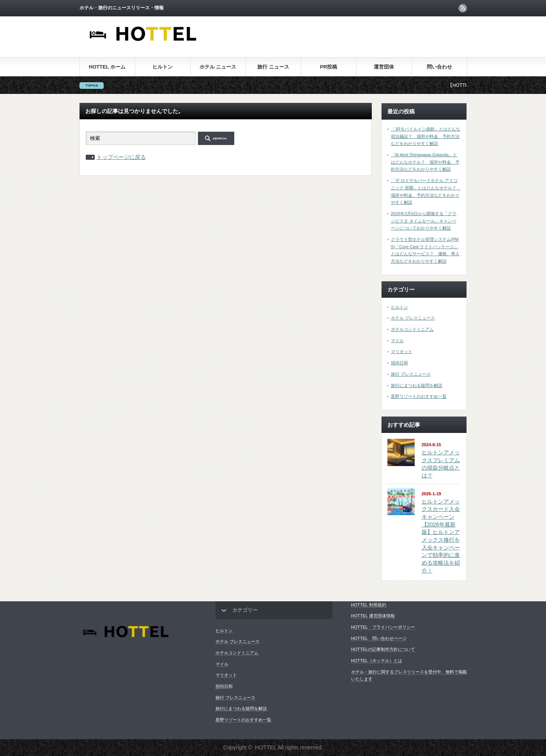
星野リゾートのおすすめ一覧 (419, 396)
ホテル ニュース (218, 67)
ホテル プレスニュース (413, 318)
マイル (397, 341)
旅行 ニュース (273, 67)
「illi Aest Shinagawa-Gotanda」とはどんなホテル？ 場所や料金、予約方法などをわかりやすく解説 (425, 162)
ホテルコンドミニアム (412, 329)
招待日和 (399, 363)
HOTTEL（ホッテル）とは (377, 661)
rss (463, 8)
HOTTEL (266, 747)
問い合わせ (439, 67)
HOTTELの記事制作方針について (383, 649)
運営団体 (384, 67)
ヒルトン (163, 67)
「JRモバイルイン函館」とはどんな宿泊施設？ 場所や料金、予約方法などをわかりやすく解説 (426, 136)
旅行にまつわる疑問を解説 (417, 385)
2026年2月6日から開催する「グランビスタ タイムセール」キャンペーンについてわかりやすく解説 (424, 221)
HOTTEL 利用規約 (369, 605)
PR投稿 (329, 67)
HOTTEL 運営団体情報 (373, 616)
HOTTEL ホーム (107, 67)
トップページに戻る (121, 157)
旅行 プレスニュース (411, 374)
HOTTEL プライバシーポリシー (383, 627)
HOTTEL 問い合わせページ (379, 638)
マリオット (402, 352)
